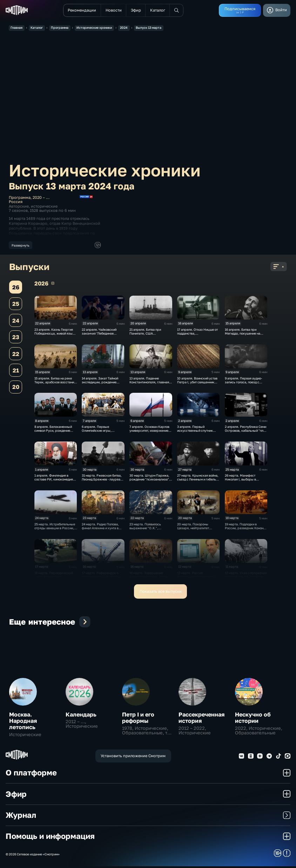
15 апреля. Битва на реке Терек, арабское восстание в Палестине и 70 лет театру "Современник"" (55, 386)
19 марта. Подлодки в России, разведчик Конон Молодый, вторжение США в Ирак (245, 532)
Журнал (148, 817)
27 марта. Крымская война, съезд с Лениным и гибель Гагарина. (198, 481)
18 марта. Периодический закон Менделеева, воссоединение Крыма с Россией (54, 580)
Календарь (81, 716)
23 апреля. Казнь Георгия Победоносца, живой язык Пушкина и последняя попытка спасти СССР (54, 337)
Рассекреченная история (201, 719)
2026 (53, 285)
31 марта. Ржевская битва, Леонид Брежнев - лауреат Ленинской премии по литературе (102, 483)
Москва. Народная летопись (23, 722)
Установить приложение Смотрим (133, 758)
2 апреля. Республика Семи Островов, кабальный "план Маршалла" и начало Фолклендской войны (246, 435)
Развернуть (21, 245)
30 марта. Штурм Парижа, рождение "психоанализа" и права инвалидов (150, 481)
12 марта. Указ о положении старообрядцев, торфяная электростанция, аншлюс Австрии (246, 580)
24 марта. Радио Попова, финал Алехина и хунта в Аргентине (100, 530)
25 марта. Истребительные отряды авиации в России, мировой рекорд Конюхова (55, 530)
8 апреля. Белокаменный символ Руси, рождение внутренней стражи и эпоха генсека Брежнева (55, 435)
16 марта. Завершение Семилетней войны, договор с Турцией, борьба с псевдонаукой (150, 580)
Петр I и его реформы (138, 719)
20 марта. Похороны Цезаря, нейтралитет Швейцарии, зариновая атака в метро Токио (195, 532)
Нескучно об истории (253, 719)
